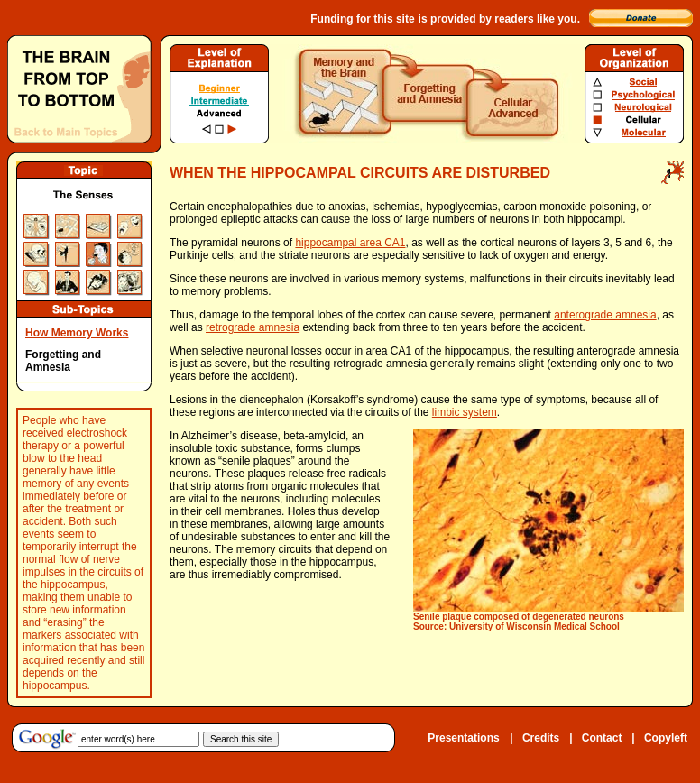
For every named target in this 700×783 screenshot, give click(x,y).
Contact (602, 738)
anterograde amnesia (605, 315)
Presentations (463, 738)
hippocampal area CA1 (350, 243)
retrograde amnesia (253, 327)
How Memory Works (77, 333)
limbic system (465, 412)
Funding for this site (362, 19)
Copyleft (666, 738)
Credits (541, 738)
